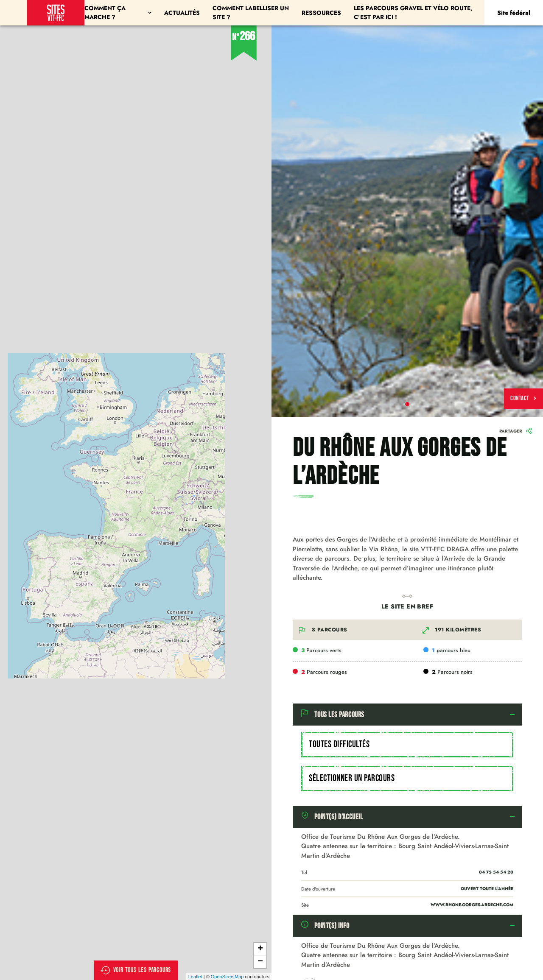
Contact (523, 398)
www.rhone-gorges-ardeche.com (472, 905)
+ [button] (260, 949)
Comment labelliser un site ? (251, 13)
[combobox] (407, 745)
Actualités (182, 13)
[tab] (407, 715)
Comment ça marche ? (118, 13)
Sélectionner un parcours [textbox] (352, 778)
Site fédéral (514, 13)
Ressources (321, 13)
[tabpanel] (407, 221)
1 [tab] (407, 404)
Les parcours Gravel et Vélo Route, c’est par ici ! (413, 13)
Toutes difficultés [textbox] (339, 744)
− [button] (260, 962)
